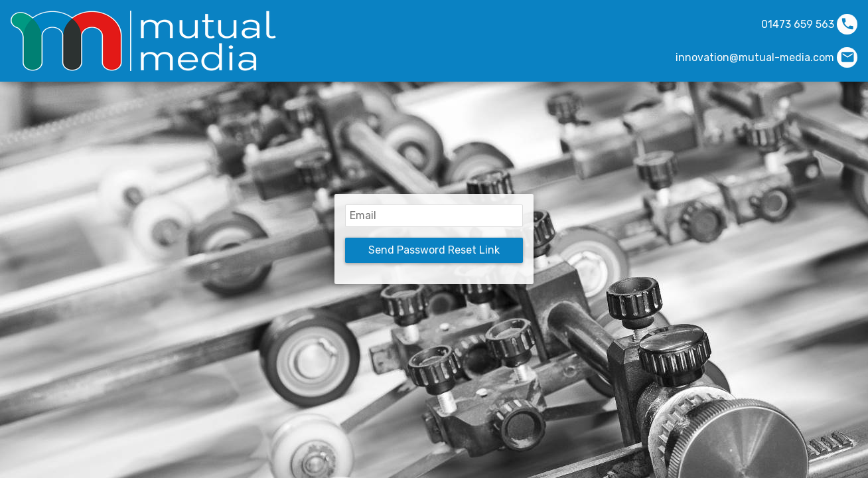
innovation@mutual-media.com (755, 57)
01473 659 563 (798, 24)
